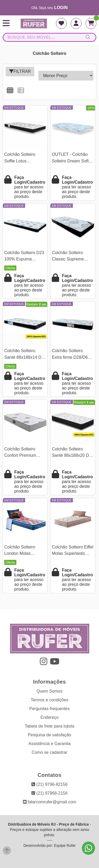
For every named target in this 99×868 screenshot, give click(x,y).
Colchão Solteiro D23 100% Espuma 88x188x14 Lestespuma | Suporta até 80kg (25, 257)
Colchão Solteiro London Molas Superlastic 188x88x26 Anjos (20, 551)
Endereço (49, 717)
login (61, 8)
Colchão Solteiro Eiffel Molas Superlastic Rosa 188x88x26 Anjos (72, 551)
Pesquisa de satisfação (49, 735)
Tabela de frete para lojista (50, 726)
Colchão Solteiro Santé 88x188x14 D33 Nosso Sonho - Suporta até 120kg (25, 355)
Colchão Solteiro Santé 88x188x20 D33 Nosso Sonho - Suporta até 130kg (73, 453)
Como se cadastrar (49, 752)
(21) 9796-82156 (49, 784)
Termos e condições (49, 700)
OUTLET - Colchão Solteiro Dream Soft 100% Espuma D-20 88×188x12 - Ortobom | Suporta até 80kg (72, 158)
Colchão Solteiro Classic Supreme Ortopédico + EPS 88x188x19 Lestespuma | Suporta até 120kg (72, 257)
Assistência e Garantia (49, 744)
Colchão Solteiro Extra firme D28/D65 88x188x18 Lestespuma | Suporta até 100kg (72, 355)
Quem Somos (50, 691)
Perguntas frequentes (49, 709)
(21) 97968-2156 (49, 793)
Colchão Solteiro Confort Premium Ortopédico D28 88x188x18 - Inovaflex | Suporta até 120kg (25, 453)
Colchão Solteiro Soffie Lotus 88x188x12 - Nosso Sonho (22, 158)
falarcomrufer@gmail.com (50, 802)
